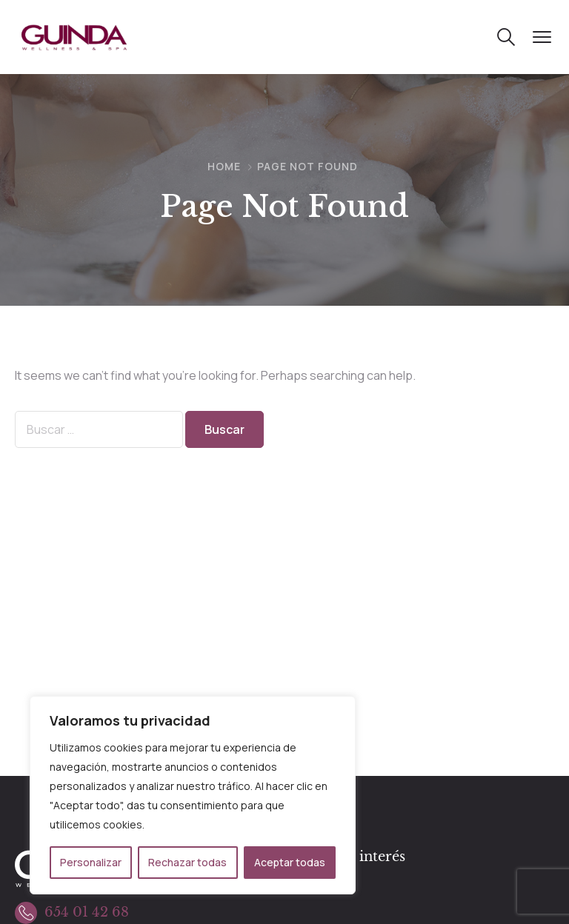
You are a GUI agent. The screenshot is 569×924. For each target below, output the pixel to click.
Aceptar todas (290, 862)
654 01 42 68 (87, 912)
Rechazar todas (187, 862)
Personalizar (91, 862)
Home (224, 166)
